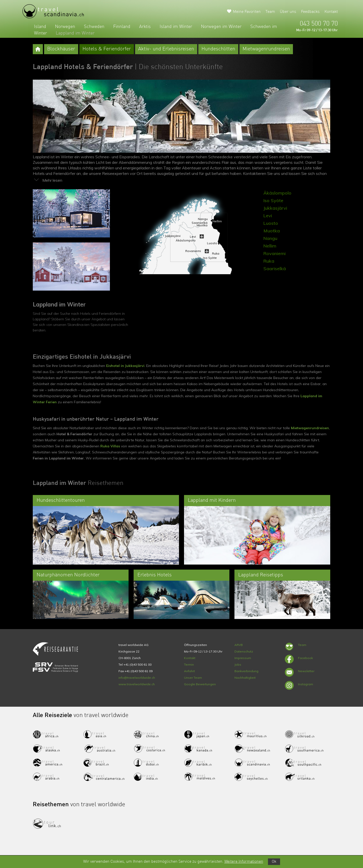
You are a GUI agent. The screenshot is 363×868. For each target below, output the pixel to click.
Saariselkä (275, 269)
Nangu (270, 238)
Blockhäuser (61, 49)
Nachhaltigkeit (245, 678)
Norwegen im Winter (221, 27)
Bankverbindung (246, 671)
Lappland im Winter (75, 33)
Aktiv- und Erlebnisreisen (166, 49)
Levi (268, 216)
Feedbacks (310, 12)
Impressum (243, 658)
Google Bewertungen (200, 684)
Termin (189, 664)
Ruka (269, 261)
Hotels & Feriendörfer (107, 49)
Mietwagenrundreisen (266, 49)
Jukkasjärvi (275, 208)
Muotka (272, 231)
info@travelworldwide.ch (137, 678)
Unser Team (193, 678)
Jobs (238, 664)
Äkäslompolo (277, 193)
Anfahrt (189, 671)
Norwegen (65, 27)
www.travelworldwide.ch (137, 684)
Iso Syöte (273, 200)
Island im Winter (176, 27)
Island (40, 27)
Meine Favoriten (247, 12)
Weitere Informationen (244, 862)
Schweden (94, 27)
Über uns (288, 12)
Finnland (122, 27)
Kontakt (331, 12)
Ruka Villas (110, 446)
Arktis (145, 27)
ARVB (239, 645)
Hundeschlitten (218, 49)
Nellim (270, 246)
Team (270, 12)
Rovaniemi (275, 253)
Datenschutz (244, 651)
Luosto (271, 223)
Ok (274, 862)
